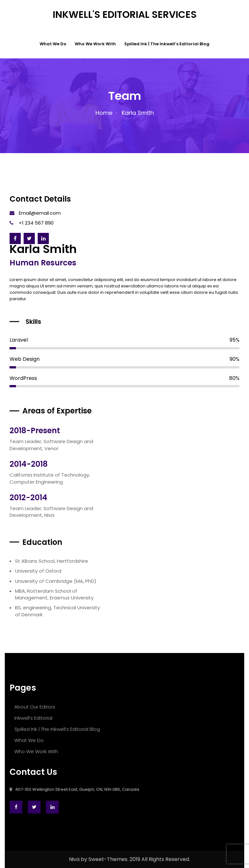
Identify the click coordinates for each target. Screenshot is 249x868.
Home (104, 113)
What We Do (53, 44)
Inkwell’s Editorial (33, 718)
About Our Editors (35, 707)
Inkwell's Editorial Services (125, 15)
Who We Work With (95, 44)
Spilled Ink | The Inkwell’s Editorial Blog (167, 44)
